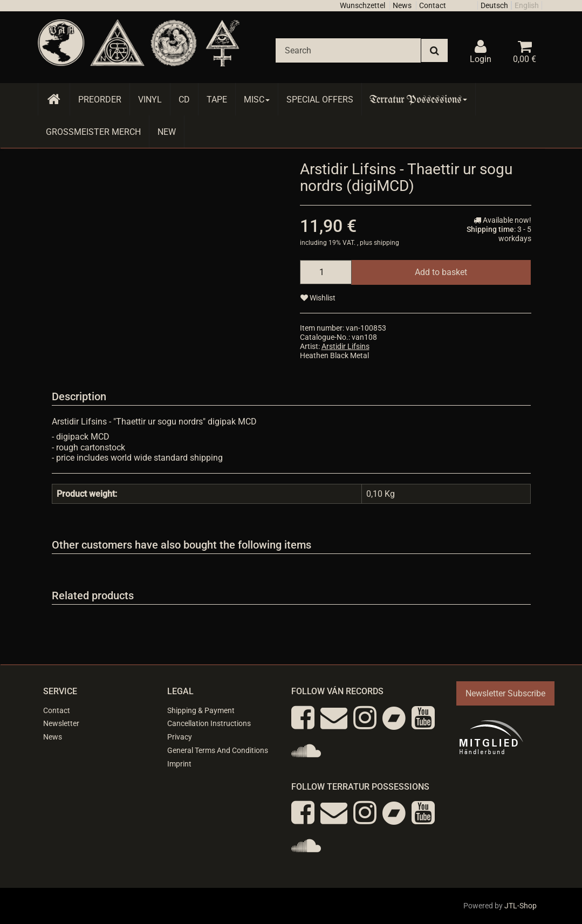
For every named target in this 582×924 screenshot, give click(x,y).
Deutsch (494, 5)
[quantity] (326, 272)
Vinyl (150, 100)
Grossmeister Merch (93, 132)
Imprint (179, 764)
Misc (257, 100)
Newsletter (61, 723)
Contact (433, 5)
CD (184, 100)
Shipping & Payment (201, 710)
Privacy (180, 737)
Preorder (100, 100)
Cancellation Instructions (209, 723)
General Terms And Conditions (218, 750)
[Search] (348, 50)
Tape (217, 100)
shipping (386, 243)
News (402, 5)
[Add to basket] (441, 272)
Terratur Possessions (419, 100)
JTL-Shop (521, 906)
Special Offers (320, 100)
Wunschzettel (362, 5)
